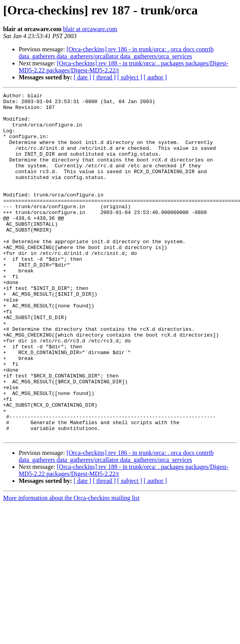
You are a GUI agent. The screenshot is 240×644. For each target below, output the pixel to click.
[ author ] (155, 77)
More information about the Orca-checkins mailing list (71, 567)
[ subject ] (130, 77)
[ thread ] (104, 77)
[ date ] (82, 77)
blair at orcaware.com (90, 29)
